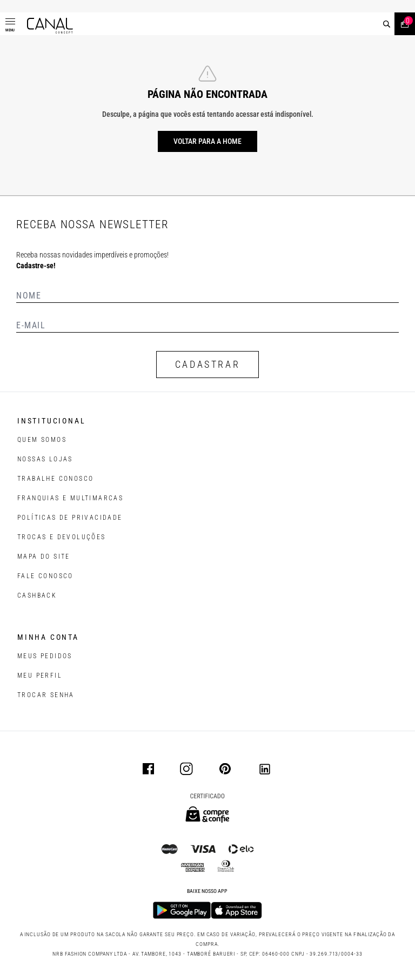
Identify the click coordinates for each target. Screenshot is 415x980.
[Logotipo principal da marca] (50, 26)
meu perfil (40, 676)
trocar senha (46, 695)
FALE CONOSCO (45, 576)
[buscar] (387, 24)
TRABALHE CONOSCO (55, 479)
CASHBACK (37, 595)
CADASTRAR (207, 364)
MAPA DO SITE (44, 557)
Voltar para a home (207, 141)
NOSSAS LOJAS (45, 459)
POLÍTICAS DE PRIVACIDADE (70, 518)
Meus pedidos (45, 656)
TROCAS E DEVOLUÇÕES (62, 537)
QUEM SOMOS (42, 440)
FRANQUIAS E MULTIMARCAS (70, 498)
